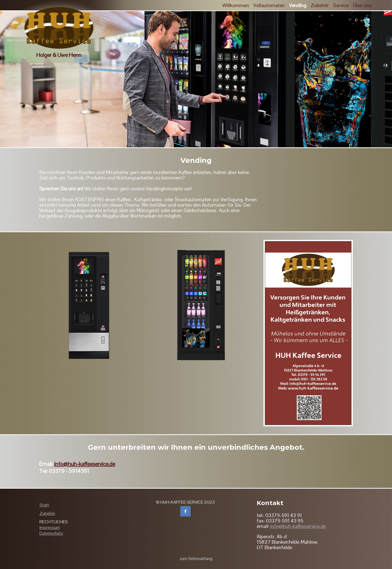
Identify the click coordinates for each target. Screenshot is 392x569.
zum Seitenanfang (196, 559)
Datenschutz (51, 533)
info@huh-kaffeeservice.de (85, 464)
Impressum (50, 527)
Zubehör (47, 513)
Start (44, 505)
